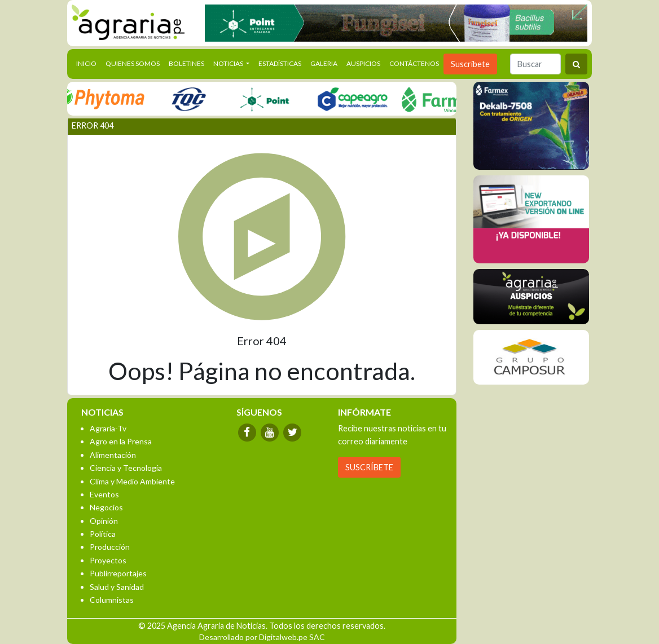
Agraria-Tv (108, 428)
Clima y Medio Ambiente (132, 481)
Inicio (89, 63)
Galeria (324, 63)
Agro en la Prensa (121, 441)
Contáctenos (414, 63)
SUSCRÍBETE (369, 467)
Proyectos (108, 560)
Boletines (186, 63)
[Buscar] (535, 64)
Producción (110, 547)
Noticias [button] (229, 63)
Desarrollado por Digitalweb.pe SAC (262, 637)
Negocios (106, 507)
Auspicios (363, 63)
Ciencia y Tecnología (126, 468)
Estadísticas (280, 63)
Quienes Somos (133, 63)
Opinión (104, 521)
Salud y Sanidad (117, 587)
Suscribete (470, 64)
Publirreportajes (118, 573)
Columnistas (112, 600)
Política (103, 534)
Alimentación (113, 455)
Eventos (104, 494)
